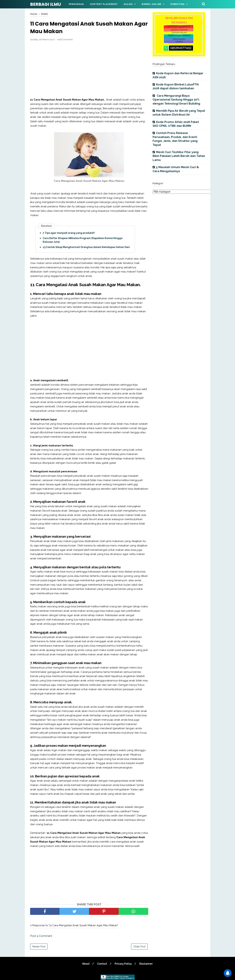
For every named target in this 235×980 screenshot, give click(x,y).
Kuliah (128, 4)
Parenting (178, 4)
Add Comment (65, 39)
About (86, 964)
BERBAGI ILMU (45, 4)
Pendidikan (76, 4)
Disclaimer (146, 964)
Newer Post (39, 947)
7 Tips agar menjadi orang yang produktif (69, 233)
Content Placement (104, 4)
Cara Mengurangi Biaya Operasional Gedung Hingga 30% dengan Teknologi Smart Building (176, 100)
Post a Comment (41, 936)
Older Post (139, 947)
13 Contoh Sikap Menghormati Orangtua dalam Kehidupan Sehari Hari (86, 247)
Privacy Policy (123, 964)
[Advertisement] (89, 70)
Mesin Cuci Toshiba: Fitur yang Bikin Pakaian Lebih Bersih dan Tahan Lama (179, 156)
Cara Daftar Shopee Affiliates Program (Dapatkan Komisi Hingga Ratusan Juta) (83, 240)
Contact (102, 964)
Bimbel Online (152, 4)
